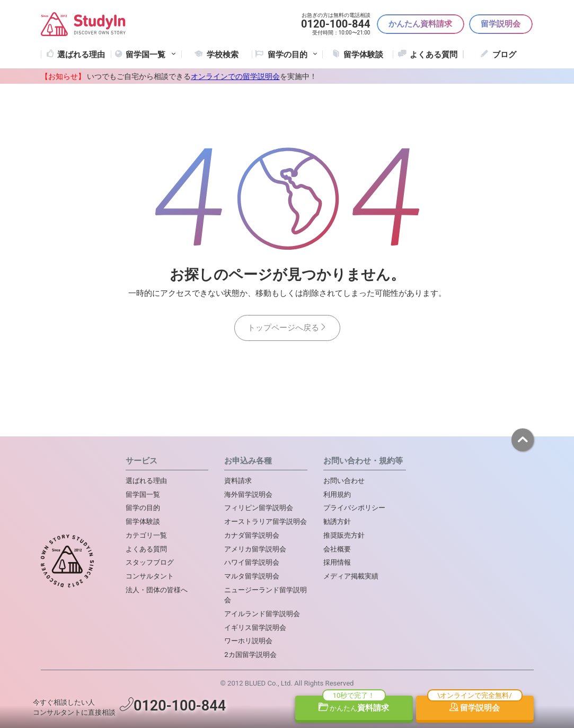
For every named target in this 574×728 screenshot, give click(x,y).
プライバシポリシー (354, 508)
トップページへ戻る (287, 328)
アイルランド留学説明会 (262, 614)
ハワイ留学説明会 (252, 562)
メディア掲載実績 (351, 576)
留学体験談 (363, 55)
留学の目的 (143, 508)
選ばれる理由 (81, 55)
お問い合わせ (344, 481)
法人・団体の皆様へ (157, 590)
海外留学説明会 (248, 494)
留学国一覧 (152, 55)
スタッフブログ (150, 562)
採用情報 (337, 562)
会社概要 (337, 549)
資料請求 (354, 708)
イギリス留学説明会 (255, 628)
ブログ (504, 55)
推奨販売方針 (344, 535)
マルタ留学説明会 (252, 576)
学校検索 (223, 55)
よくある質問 (434, 55)
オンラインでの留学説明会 (235, 76)
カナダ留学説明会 (252, 535)
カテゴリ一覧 (146, 535)
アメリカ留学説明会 (255, 549)
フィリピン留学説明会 (259, 508)
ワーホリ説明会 (248, 641)
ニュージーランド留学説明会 (266, 595)
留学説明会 (501, 24)
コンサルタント (150, 576)
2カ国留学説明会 (250, 655)
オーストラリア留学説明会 (266, 521)
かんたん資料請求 (420, 24)
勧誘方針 (337, 521)
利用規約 (337, 494)
